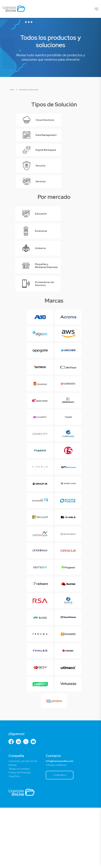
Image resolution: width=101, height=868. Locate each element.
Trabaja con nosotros (20, 828)
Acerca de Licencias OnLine (24, 820)
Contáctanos (63, 835)
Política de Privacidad (20, 832)
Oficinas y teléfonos (59, 824)
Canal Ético (15, 836)
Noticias (13, 824)
